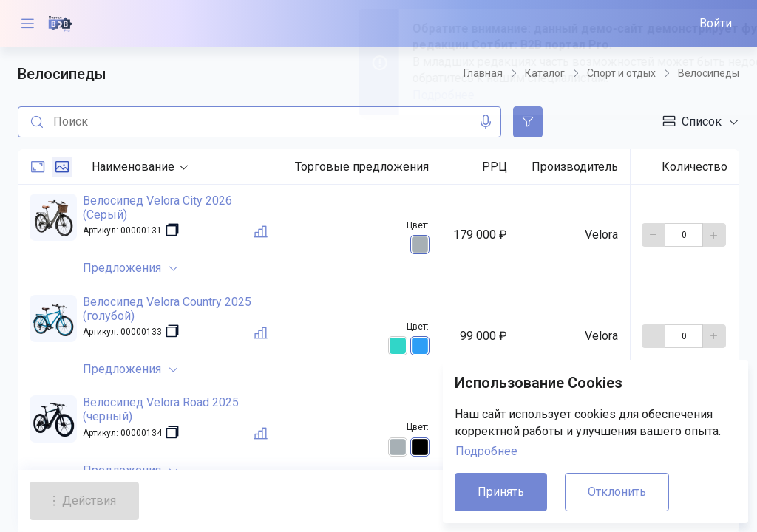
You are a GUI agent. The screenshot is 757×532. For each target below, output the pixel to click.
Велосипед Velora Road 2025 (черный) (161, 409)
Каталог (545, 73)
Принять (501, 492)
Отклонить (617, 492)
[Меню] (27, 24)
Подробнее (486, 451)
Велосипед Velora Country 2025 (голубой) (167, 309)
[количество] (684, 235)
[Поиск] (34, 122)
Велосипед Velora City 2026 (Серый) (157, 208)
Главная (483, 73)
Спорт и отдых (621, 73)
